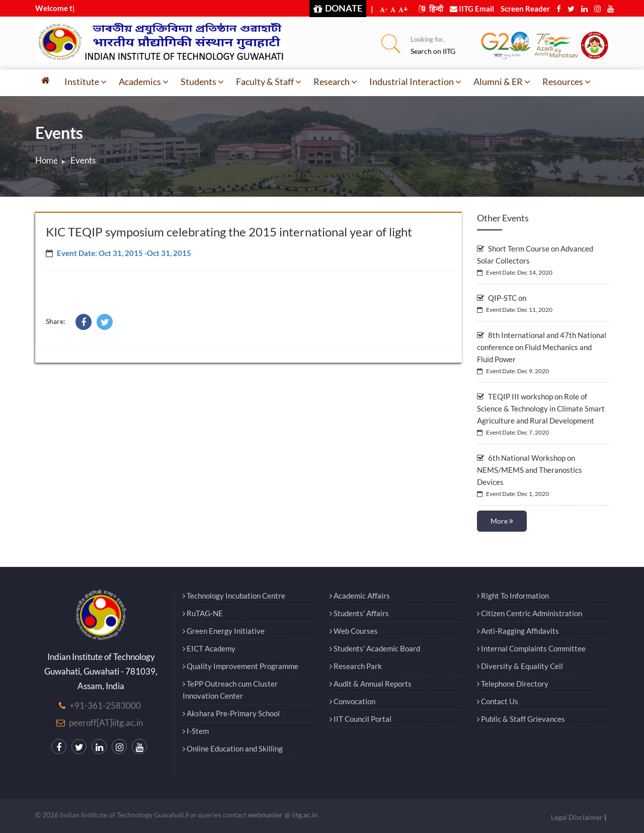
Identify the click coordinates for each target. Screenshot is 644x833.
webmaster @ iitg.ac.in (283, 815)
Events (83, 160)
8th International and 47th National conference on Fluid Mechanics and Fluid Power (542, 347)
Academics (144, 81)
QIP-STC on (502, 298)
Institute (86, 81)
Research (335, 81)
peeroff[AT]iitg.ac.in (106, 723)
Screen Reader (525, 9)
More (502, 521)
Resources (567, 81)
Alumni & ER (502, 81)
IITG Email (472, 9)
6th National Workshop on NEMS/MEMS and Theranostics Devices (530, 470)
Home (47, 160)
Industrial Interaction (415, 81)
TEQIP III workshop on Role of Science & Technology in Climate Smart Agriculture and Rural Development (541, 408)
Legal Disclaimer (577, 817)
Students (202, 81)
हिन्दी (431, 9)
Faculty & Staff (269, 81)
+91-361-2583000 (105, 705)
